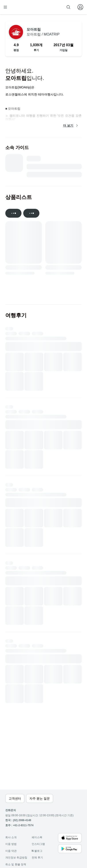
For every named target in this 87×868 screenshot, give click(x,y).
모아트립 (43, 32)
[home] (19, 7)
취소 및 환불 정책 (16, 864)
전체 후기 (37, 858)
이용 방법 (11, 844)
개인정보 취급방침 (16, 858)
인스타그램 (38, 844)
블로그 (37, 851)
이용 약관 (11, 851)
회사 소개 (11, 837)
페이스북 (37, 837)
